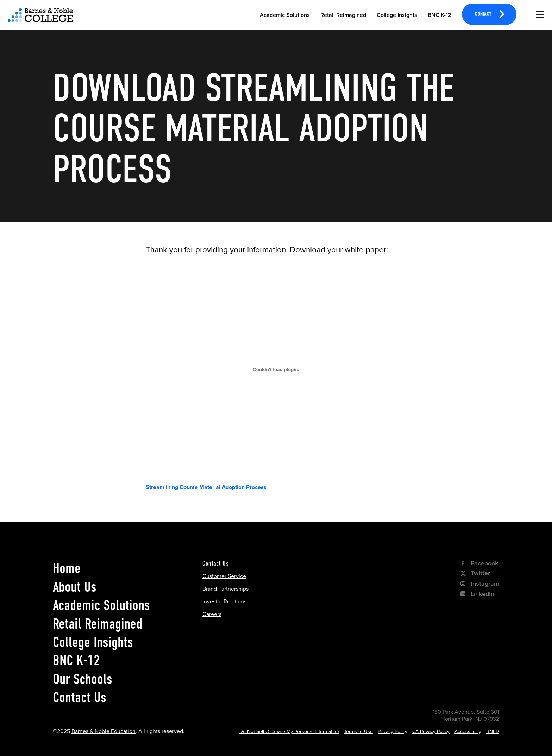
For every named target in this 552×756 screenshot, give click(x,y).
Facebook (479, 563)
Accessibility (468, 732)
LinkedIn (477, 594)
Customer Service (224, 576)
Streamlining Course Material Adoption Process (206, 487)
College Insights (397, 15)
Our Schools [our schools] (83, 679)
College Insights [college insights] (93, 642)
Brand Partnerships (225, 589)
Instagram (480, 584)
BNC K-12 (440, 15)
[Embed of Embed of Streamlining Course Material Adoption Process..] (276, 369)
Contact (483, 15)
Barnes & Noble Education (103, 731)
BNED (493, 732)
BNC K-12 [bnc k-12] (76, 660)
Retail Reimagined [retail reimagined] (98, 624)
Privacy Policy (393, 732)
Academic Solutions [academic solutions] (101, 605)
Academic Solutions (285, 15)
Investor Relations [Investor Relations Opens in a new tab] (224, 602)
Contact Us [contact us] (80, 697)
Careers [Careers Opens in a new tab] (212, 614)
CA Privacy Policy (431, 732)
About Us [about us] (75, 587)
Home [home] (67, 568)
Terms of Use (358, 732)
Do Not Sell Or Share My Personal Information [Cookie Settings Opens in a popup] (289, 732)
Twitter (475, 573)
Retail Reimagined (343, 15)
